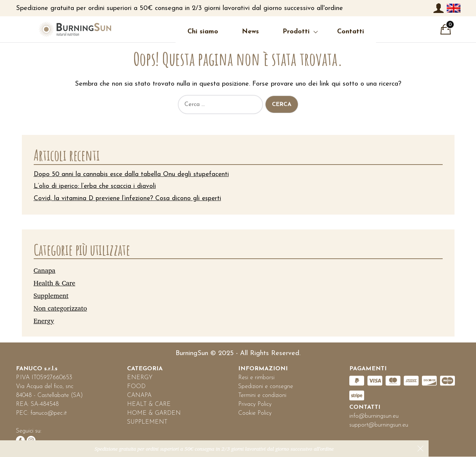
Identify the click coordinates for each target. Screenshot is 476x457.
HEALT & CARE (149, 405)
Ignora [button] (420, 448)
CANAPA (139, 396)
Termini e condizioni (262, 396)
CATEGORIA (145, 369)
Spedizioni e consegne (266, 387)
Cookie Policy (255, 414)
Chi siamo (186, 32)
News (234, 32)
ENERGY (140, 378)
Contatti (334, 32)
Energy (44, 321)
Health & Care (55, 283)
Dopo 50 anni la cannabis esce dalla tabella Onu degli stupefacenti (134, 174)
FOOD (136, 387)
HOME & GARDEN (154, 414)
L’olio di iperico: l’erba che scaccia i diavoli (96, 187)
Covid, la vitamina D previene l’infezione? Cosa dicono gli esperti (130, 199)
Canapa (45, 271)
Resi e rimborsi (256, 378)
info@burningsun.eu (374, 417)
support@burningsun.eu (379, 425)
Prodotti (279, 32)
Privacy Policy (255, 405)
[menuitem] (453, 8)
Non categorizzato (60, 308)
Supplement (51, 295)
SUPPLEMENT (147, 423)
